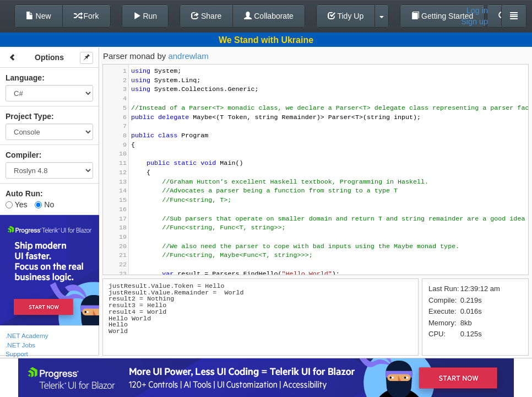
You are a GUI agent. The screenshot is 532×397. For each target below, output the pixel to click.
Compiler (22, 155)
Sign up (474, 22)
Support (17, 354)
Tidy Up (346, 16)
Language (24, 78)
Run (145, 16)
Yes (16, 205)
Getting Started (442, 16)
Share (206, 16)
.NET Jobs (20, 345)
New (39, 16)
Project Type (28, 116)
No (44, 205)
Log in (477, 10)
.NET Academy (27, 336)
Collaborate (269, 16)
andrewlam (188, 56)
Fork (86, 16)
